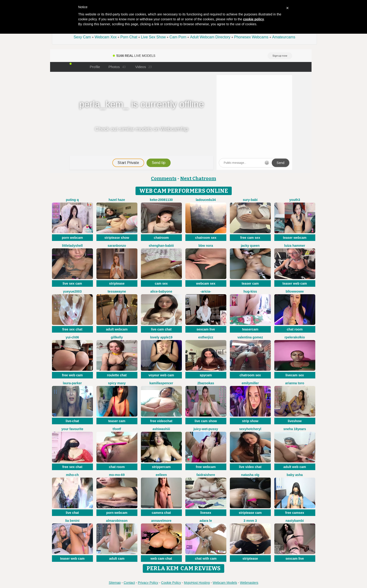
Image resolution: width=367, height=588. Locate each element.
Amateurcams (284, 37)
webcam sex (206, 283)
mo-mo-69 (117, 475)
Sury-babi (250, 200)
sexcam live (206, 329)
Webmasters (249, 583)
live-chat (72, 421)
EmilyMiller (250, 383)
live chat (72, 513)
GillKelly (117, 337)
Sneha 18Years (295, 429)
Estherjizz (206, 337)
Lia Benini (72, 521)
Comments (164, 178)
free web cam (72, 375)
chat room (295, 329)
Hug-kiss (250, 291)
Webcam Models (225, 583)
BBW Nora (206, 246)
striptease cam (250, 513)
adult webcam (117, 329)
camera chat (161, 513)
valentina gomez (250, 337)
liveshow (295, 421)
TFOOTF (117, 429)
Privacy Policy (148, 583)
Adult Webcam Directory (210, 37)
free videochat (161, 421)
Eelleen (161, 475)
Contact (129, 583)
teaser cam (250, 283)
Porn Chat (129, 37)
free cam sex (250, 238)
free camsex (295, 513)
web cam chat (161, 559)
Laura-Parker (72, 383)
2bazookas (206, 383)
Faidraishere (206, 475)
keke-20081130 (161, 200)
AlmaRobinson (117, 521)
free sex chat (72, 329)
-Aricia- (206, 291)
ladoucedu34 (206, 200)
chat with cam (206, 559)
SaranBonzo (117, 246)
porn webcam (72, 238)
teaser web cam (295, 283)
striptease (117, 283)
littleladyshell (72, 246)
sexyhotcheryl (250, 429)
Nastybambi (295, 521)
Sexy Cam (82, 37)
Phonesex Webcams (251, 37)
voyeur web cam (161, 375)
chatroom (161, 238)
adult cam (117, 559)
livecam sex (295, 375)
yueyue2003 (72, 291)
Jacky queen (250, 246)
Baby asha (295, 475)
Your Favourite (72, 429)
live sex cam (72, 283)
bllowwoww (295, 291)
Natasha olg (250, 475)
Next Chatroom (198, 178)
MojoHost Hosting (197, 583)
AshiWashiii (161, 429)
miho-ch (72, 475)
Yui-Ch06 (72, 337)
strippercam (161, 467)
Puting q (72, 200)
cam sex (161, 283)
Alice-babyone (161, 291)
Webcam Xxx (106, 37)
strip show (250, 421)
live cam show (206, 421)
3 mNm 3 (250, 521)
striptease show (117, 238)
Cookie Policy (171, 583)
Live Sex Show (153, 37)
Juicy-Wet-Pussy (206, 429)
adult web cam (295, 467)
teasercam (250, 329)
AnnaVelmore (161, 521)
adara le (206, 521)
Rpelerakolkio (295, 337)
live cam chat (161, 329)
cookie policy (254, 19)
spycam (206, 375)
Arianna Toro (295, 383)
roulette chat (117, 375)
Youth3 (295, 200)
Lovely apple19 (161, 337)
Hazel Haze (117, 200)
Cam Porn (178, 37)
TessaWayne (117, 291)
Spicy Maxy (117, 383)
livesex (206, 513)
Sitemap (115, 583)
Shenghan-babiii (161, 246)
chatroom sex (206, 238)
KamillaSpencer (161, 383)
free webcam (206, 467)
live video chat (250, 467)
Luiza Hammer (295, 246)
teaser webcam (295, 238)
